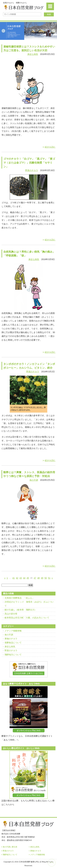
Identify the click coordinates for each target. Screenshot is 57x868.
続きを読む (50, 147)
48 (38, 578)
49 (42, 578)
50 (46, 578)
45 (28, 578)
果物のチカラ (11, 639)
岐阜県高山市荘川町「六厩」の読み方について (27, 618)
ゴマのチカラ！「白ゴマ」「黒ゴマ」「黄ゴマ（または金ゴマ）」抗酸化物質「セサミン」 (29, 163)
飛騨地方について (13, 655)
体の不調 (34, 480)
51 (49, 578)
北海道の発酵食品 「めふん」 (19, 598)
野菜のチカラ (32, 170)
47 (35, 578)
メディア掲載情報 (13, 631)
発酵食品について (13, 643)
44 (24, 578)
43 (21, 578)
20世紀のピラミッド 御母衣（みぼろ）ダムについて (29, 604)
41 (14, 578)
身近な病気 (33, 54)
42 (17, 578)
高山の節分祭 (11, 614)
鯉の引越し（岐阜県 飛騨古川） (21, 610)
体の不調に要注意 (10, 847)
